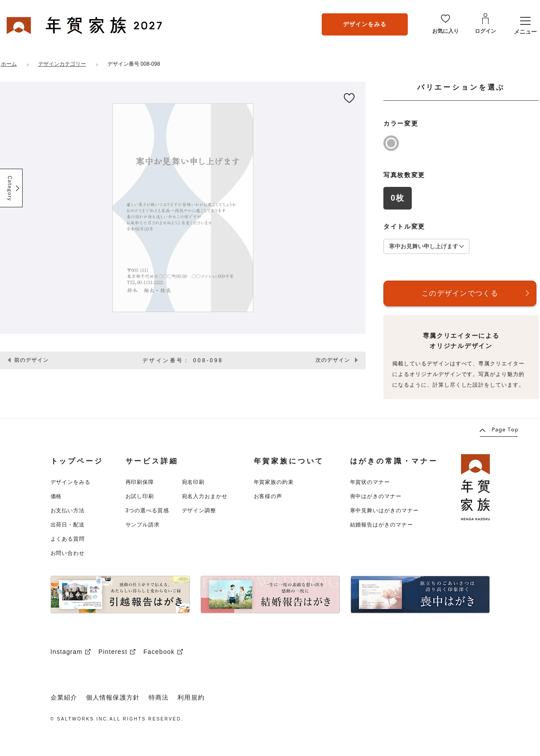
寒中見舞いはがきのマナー (385, 511)
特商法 (159, 697)
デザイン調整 (199, 511)
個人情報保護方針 (113, 697)
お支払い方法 (68, 511)
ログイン (485, 31)
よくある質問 (68, 539)
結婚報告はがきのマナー (382, 525)
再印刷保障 (140, 482)
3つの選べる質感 (147, 511)
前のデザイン (32, 360)
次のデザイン (333, 360)
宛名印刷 (193, 482)
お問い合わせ (68, 553)
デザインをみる (365, 24)
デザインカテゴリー (62, 64)
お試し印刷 (140, 496)
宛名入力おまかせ (205, 496)
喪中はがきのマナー (376, 496)
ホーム (9, 64)
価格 (56, 496)
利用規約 (191, 697)
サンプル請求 (143, 525)
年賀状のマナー (370, 482)
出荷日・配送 (68, 525)
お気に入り (445, 31)
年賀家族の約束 (274, 482)
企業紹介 (64, 697)
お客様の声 (268, 496)
